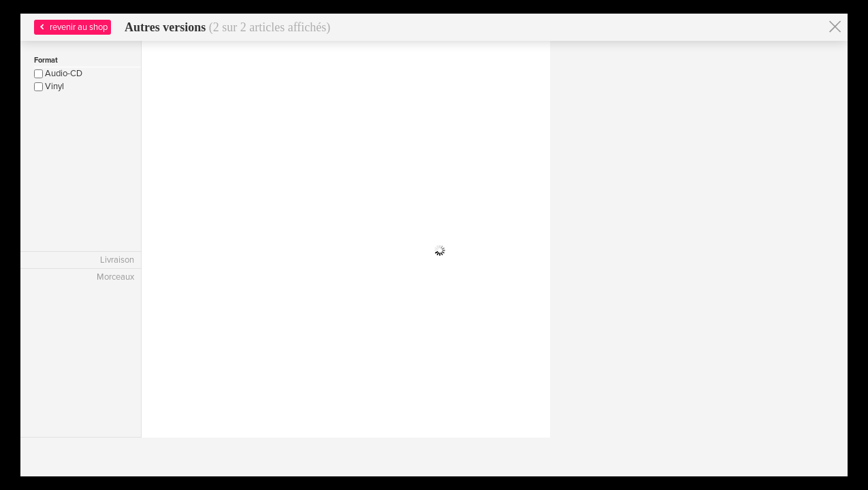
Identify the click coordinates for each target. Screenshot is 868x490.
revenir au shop (72, 27)
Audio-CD (58, 73)
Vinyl (49, 86)
